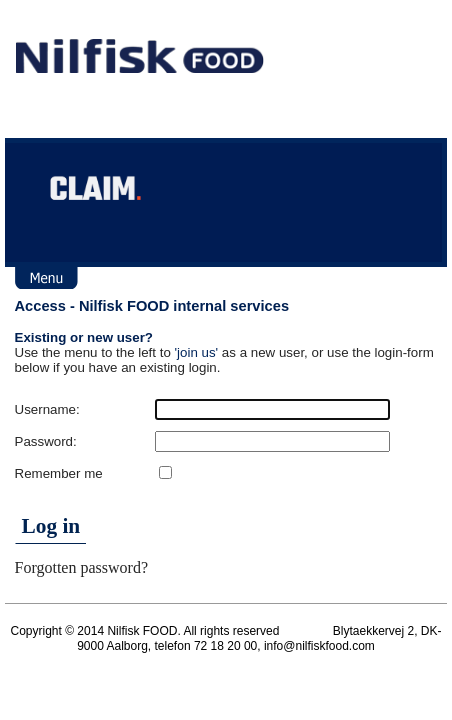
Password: (46, 441)
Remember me (59, 473)
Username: (47, 409)
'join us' (197, 352)
